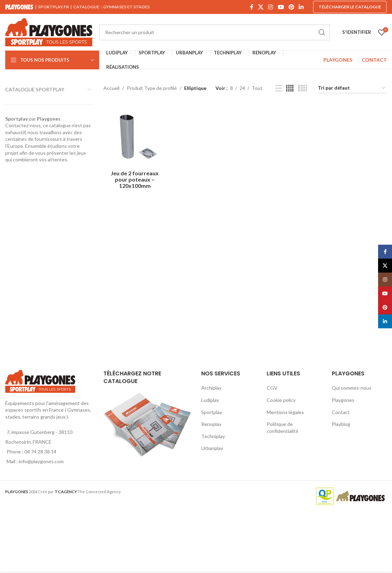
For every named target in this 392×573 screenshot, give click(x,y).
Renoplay (211, 424)
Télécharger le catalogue (350, 7)
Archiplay (211, 388)
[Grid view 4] (290, 88)
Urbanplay (212, 448)
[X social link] (261, 7)
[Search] (215, 32)
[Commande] (352, 88)
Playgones (343, 400)
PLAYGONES (338, 60)
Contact (341, 412)
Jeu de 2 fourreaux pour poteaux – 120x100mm (135, 179)
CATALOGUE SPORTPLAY (35, 89)
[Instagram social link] (271, 7)
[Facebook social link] (252, 7)
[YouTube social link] (281, 7)
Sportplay (212, 412)
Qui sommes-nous (352, 388)
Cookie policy (281, 400)
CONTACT (374, 60)
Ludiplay (210, 400)
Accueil (111, 88)
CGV (272, 388)
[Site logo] (49, 32)
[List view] (279, 88)
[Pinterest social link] (291, 7)
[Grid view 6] (302, 88)
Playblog (341, 424)
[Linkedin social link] (301, 7)
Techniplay (213, 436)
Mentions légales (285, 412)
